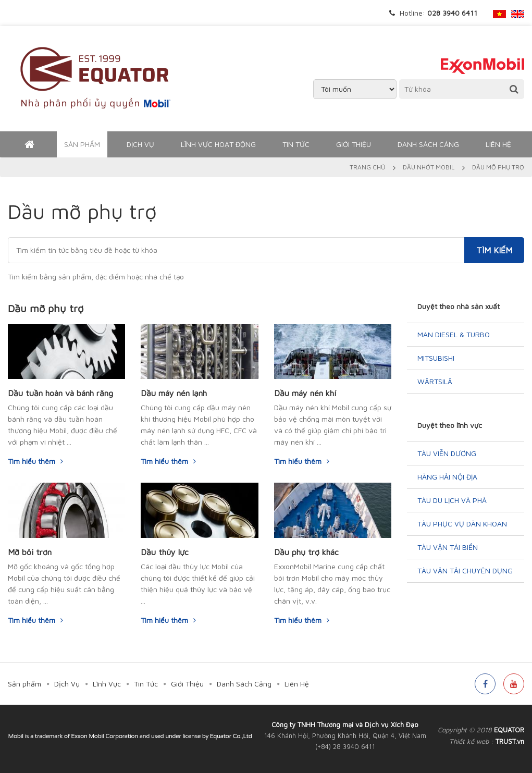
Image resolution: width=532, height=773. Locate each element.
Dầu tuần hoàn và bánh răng (60, 393)
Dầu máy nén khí (305, 393)
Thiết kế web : (471, 741)
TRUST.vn (510, 741)
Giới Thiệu (354, 144)
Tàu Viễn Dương (447, 453)
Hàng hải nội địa (447, 477)
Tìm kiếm (494, 250)
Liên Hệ (498, 144)
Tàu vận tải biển (448, 547)
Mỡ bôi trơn (30, 552)
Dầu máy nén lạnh (174, 393)
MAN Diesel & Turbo (454, 334)
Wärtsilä (435, 381)
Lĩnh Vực (107, 684)
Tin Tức (296, 144)
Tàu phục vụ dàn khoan (462, 524)
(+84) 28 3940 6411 (345, 746)
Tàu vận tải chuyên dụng (465, 570)
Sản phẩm (82, 144)
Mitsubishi (436, 358)
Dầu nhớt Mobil (429, 167)
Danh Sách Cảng (428, 144)
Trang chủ (367, 167)
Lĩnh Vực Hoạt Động (218, 144)
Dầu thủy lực (165, 552)
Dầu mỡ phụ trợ (46, 308)
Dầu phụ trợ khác (306, 552)
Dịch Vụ (140, 144)
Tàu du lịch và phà (452, 500)
